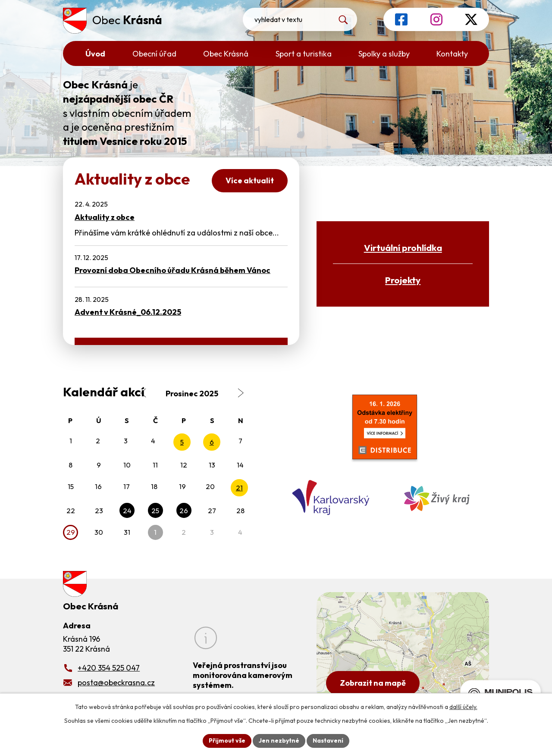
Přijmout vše (227, 740)
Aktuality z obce (105, 217)
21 (239, 488)
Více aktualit (250, 180)
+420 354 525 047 (109, 668)
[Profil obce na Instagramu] (436, 19)
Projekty (403, 280)
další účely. (463, 707)
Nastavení (328, 740)
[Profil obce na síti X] (471, 19)
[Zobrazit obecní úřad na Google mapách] (403, 648)
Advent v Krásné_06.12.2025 (128, 312)
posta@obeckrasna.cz (116, 682)
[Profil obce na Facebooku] (401, 19)
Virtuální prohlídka (403, 248)
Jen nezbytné (279, 740)
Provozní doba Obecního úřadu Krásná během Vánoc (172, 270)
